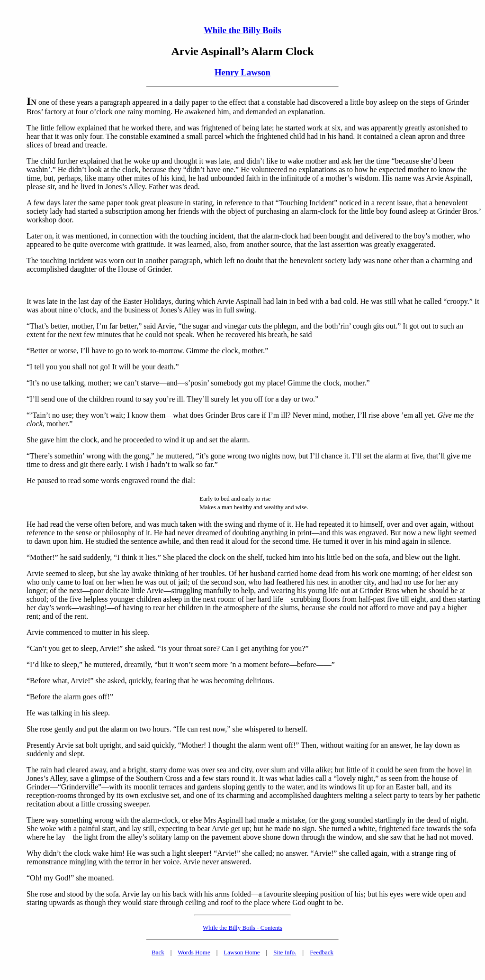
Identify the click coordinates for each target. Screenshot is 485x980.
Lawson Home (242, 952)
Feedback (322, 952)
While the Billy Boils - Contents (242, 928)
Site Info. (285, 952)
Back (158, 952)
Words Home (194, 952)
